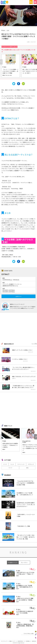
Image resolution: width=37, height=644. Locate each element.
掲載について (12, 641)
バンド (5, 464)
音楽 (8, 30)
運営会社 (34, 641)
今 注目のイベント (13, 563)
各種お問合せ (20, 641)
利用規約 (28, 641)
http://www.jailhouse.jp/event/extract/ (29, 27)
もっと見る (34, 344)
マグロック (31, 464)
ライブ (10, 468)
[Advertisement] (18, 328)
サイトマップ (4, 641)
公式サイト (19, 296)
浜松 (27, 468)
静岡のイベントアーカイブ (17, 304)
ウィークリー (24, 563)
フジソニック (21, 464)
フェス (12, 464)
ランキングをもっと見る (29, 633)
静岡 (4, 30)
